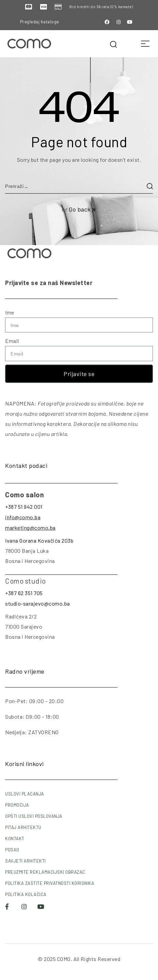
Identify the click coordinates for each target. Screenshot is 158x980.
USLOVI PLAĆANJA (25, 794)
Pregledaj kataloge (40, 22)
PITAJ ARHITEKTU (23, 827)
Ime (10, 312)
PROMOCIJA (17, 805)
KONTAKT (15, 839)
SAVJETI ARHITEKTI (25, 861)
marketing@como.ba (30, 528)
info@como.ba (23, 517)
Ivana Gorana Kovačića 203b (39, 540)
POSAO (12, 850)
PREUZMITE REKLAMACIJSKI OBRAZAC (45, 872)
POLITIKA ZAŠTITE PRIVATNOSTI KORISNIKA (50, 883)
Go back (82, 209)
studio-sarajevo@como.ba (38, 603)
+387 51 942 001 (24, 507)
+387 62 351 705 (24, 593)
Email (12, 341)
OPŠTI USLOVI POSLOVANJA (34, 816)
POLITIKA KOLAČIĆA (26, 894)
